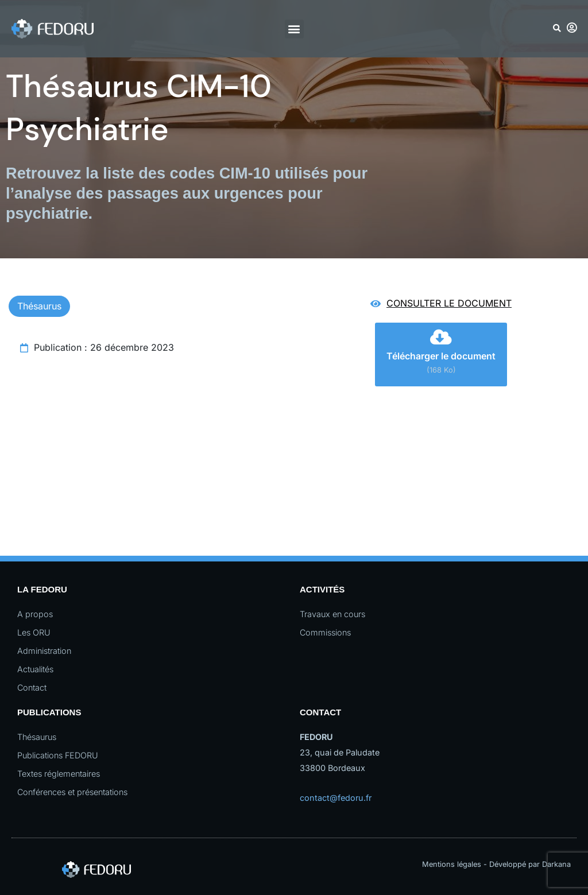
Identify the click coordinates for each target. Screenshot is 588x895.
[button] (294, 29)
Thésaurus (39, 306)
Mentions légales (452, 864)
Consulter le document (449, 303)
